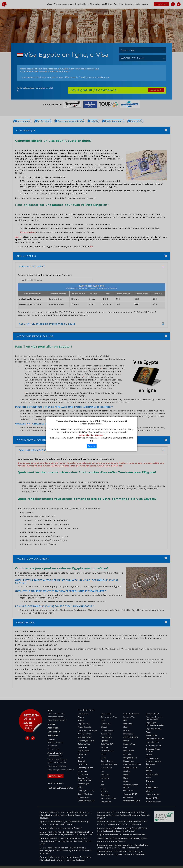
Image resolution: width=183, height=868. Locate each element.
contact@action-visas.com (91, 435)
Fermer (92, 446)
